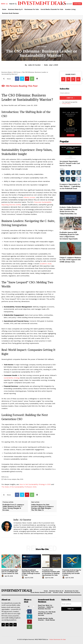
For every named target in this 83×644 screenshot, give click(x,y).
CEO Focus (41, 47)
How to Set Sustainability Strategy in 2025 (35, 484)
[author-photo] (3, 576)
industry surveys (29, 197)
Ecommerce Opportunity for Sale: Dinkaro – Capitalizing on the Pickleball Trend (70, 186)
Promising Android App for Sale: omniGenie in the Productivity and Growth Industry (72, 573)
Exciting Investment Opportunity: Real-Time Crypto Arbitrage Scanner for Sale (31, 573)
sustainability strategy (12, 378)
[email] (71, 93)
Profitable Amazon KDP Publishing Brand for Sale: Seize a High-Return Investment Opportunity (69, 236)
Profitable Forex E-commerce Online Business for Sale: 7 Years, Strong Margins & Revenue (13, 507)
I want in (71, 98)
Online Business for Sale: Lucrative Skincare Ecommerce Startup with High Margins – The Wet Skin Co (42, 507)
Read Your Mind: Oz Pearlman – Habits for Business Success (46, 607)
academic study (46, 264)
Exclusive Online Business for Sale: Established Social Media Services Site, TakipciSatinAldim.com (70, 210)
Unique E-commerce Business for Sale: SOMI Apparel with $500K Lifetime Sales (70, 260)
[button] (13, 4)
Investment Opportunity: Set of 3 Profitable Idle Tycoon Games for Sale (10, 572)
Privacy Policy (66, 104)
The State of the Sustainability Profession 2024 (19, 487)
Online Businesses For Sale (58, 640)
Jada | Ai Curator (34, 65)
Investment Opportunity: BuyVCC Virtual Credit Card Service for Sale (70, 163)
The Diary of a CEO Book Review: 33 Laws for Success (47, 614)
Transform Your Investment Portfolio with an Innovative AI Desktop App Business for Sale (51, 573)
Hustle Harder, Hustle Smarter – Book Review (46, 619)
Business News (7, 72)
